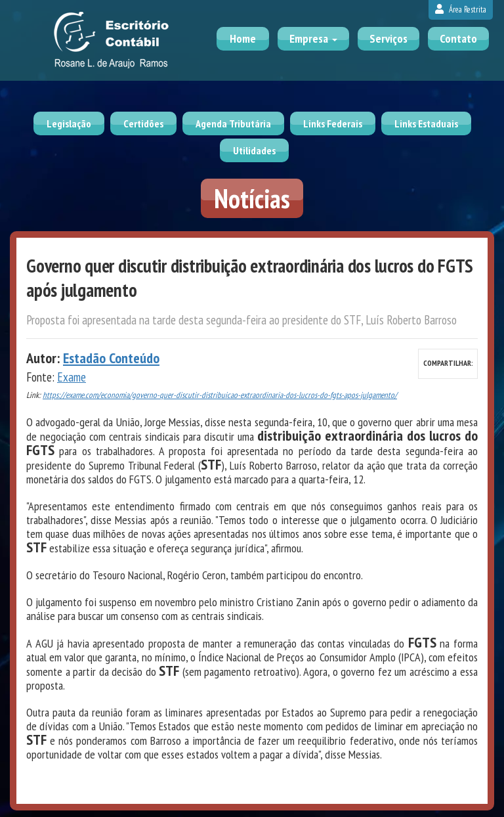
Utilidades (254, 150)
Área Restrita (461, 10)
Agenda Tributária (233, 123)
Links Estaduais (426, 123)
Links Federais (333, 123)
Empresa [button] (313, 38)
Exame (72, 377)
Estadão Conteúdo (111, 358)
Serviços (388, 38)
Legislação (69, 123)
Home (243, 38)
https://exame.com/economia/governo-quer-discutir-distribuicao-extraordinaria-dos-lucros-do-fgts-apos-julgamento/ (220, 395)
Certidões (143, 123)
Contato (458, 38)
